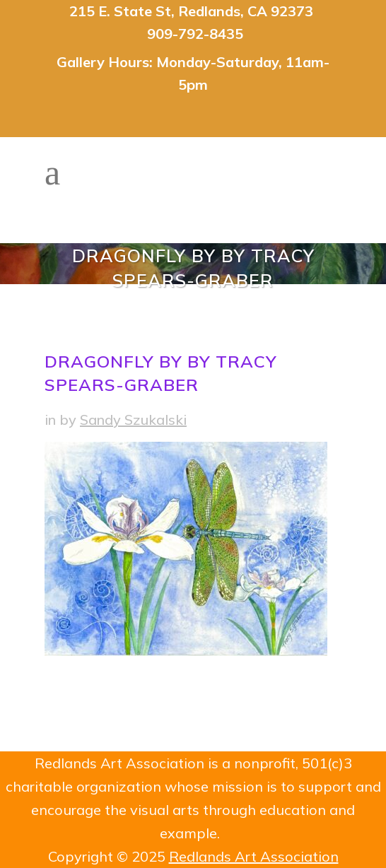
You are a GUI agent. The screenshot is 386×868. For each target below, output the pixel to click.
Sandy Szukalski (133, 420)
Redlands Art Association (254, 856)
